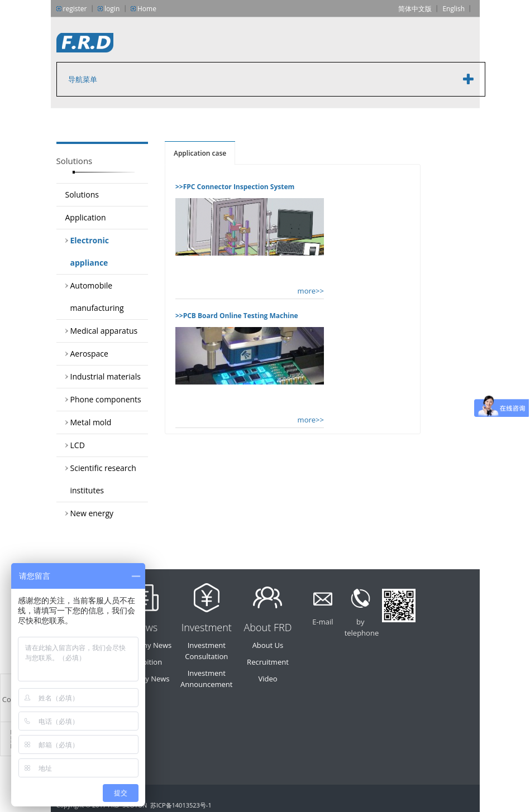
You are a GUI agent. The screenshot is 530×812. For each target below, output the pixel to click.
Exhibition (145, 662)
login (112, 9)
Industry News (145, 679)
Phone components (106, 399)
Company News (145, 645)
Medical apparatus (104, 331)
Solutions (82, 194)
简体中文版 (415, 9)
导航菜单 (83, 79)
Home (147, 9)
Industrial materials (106, 376)
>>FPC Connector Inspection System (235, 187)
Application (86, 217)
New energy (92, 513)
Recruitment (268, 662)
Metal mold (91, 422)
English (453, 9)
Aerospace (89, 354)
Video (268, 679)
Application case (200, 153)
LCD (78, 445)
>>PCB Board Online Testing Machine (237, 316)
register (75, 9)
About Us (268, 645)
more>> (311, 291)
